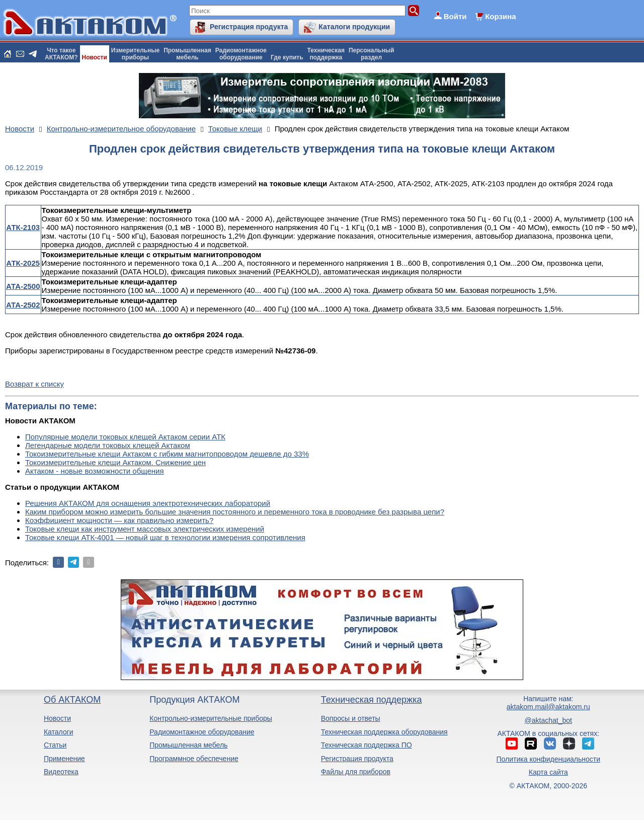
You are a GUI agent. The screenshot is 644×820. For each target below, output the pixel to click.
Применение (64, 759)
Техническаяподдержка (326, 54)
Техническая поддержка (372, 700)
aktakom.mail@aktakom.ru (548, 707)
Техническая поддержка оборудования (384, 732)
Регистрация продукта (249, 27)
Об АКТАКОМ (72, 700)
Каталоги (59, 732)
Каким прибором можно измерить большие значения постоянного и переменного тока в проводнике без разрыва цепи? (235, 512)
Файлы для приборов (356, 772)
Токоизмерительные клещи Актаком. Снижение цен (115, 462)
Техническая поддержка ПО (367, 745)
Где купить (287, 57)
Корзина (500, 16)
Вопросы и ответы (351, 718)
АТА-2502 (23, 305)
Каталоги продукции (354, 27)
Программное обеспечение (194, 759)
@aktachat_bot (548, 720)
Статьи (55, 745)
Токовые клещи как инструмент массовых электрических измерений (145, 529)
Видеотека (61, 772)
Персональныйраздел (371, 54)
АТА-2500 (23, 286)
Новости (95, 57)
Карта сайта (548, 772)
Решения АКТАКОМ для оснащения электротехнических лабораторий (148, 503)
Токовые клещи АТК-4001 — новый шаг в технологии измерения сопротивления (165, 537)
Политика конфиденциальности (549, 759)
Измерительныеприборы (135, 54)
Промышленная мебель (188, 745)
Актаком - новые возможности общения (95, 471)
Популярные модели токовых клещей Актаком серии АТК (125, 437)
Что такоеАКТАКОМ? (61, 54)
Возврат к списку (34, 384)
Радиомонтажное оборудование (202, 732)
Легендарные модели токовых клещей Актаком (108, 445)
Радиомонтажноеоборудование (241, 54)
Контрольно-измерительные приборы (211, 718)
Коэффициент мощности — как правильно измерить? (119, 520)
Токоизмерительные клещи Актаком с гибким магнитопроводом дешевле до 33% (167, 454)
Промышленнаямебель (187, 54)
